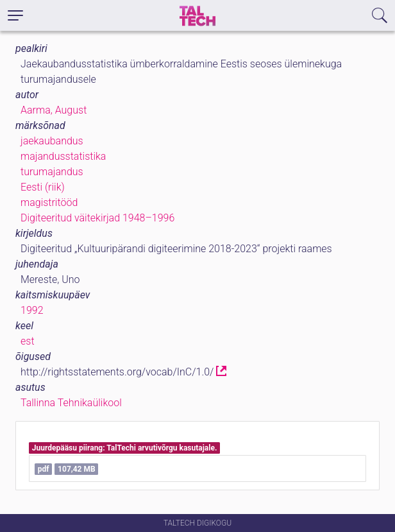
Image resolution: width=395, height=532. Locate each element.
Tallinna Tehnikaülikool (71, 403)
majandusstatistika (63, 156)
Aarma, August (54, 110)
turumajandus (52, 172)
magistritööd (49, 202)
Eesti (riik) (43, 187)
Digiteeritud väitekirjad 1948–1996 (97, 218)
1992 (32, 310)
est (28, 341)
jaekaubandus (52, 141)
